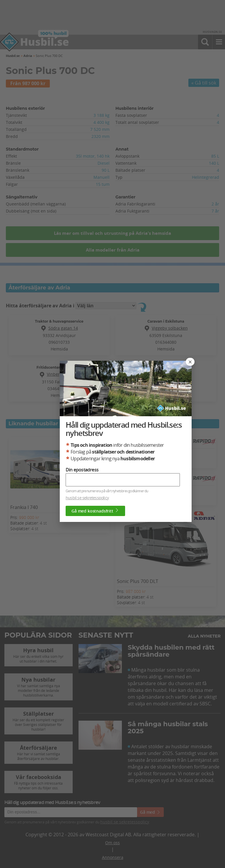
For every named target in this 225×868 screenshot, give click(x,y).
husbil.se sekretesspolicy (87, 498)
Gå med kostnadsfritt (95, 511)
